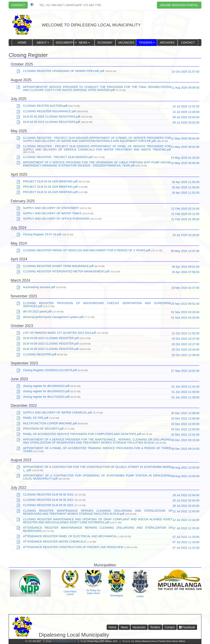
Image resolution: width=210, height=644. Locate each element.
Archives (167, 43)
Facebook (187, 627)
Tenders (147, 43)
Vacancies (126, 43)
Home (22, 43)
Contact (18, 5)
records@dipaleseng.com (64, 641)
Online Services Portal (179, 5)
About (43, 43)
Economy (105, 43)
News (84, 43)
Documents (65, 43)
